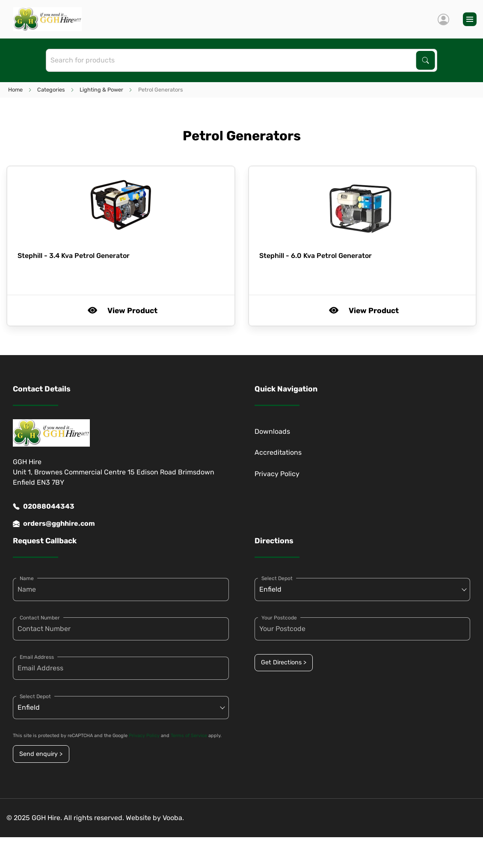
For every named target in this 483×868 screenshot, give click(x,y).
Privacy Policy (277, 474)
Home (15, 90)
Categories (51, 90)
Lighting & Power (101, 90)
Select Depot (35, 696)
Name (27, 578)
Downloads (272, 431)
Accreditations (278, 452)
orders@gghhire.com (54, 524)
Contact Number (40, 618)
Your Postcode (279, 618)
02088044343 (44, 507)
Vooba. (173, 818)
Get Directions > (284, 662)
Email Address (37, 657)
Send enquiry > (41, 754)
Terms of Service (189, 736)
